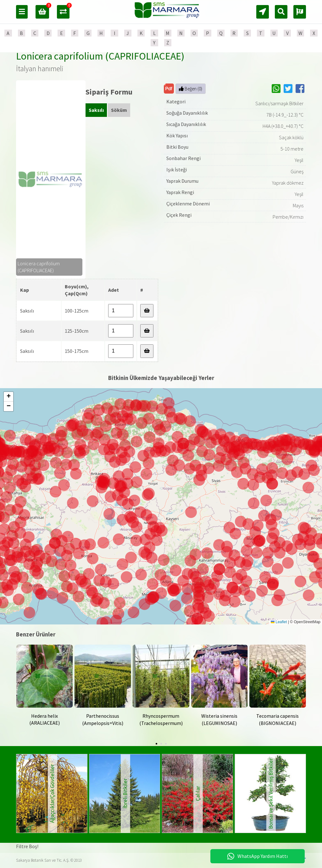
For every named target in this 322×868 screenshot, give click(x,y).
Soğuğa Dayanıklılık (187, 113)
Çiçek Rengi (179, 215)
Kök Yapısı (177, 135)
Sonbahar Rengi (183, 158)
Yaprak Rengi (180, 192)
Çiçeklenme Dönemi (188, 204)
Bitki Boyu (177, 147)
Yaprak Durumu (182, 181)
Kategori (176, 101)
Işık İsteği (177, 170)
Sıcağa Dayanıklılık (186, 124)
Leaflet (279, 622)
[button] (174, 591)
